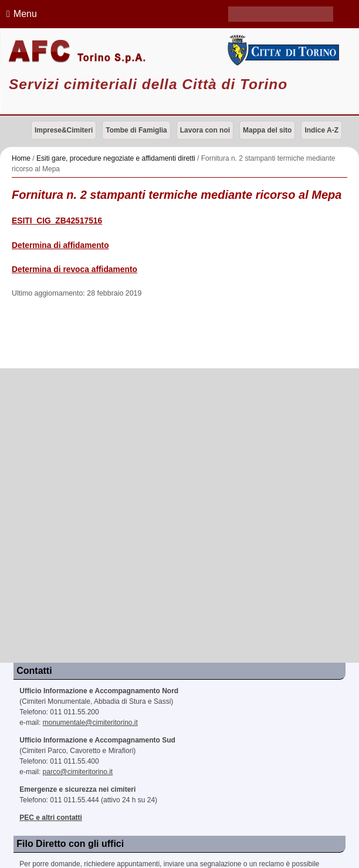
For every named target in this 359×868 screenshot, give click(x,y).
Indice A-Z (321, 130)
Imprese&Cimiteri (64, 130)
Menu (20, 14)
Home (21, 158)
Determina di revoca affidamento (74, 269)
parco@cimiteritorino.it (78, 772)
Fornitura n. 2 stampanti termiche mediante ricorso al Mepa (177, 195)
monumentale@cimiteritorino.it (90, 723)
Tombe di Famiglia (136, 130)
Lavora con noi (205, 130)
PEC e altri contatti (51, 818)
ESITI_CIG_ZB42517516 (57, 221)
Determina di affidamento (60, 245)
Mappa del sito (267, 130)
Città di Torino (282, 50)
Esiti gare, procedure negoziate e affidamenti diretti (116, 158)
